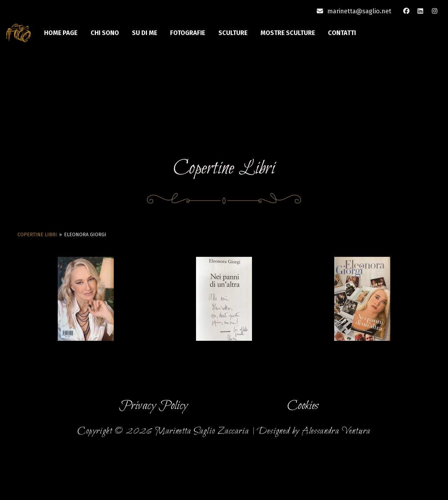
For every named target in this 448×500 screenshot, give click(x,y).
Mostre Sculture (288, 33)
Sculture (233, 33)
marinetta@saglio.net (359, 11)
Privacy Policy (153, 406)
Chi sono (105, 33)
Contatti (343, 33)
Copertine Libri (37, 235)
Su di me (145, 33)
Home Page (61, 33)
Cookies (303, 406)
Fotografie (188, 33)
